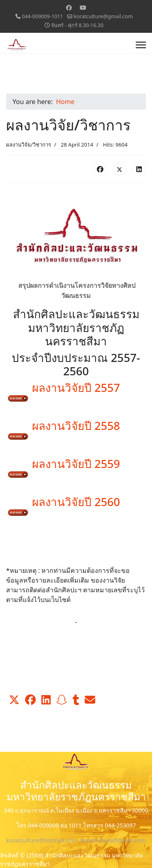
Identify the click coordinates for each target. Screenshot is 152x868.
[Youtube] (83, 7)
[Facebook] (69, 7)
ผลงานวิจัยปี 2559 (63, 467)
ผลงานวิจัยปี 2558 (63, 429)
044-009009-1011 (43, 16)
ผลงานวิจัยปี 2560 (63, 505)
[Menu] (141, 45)
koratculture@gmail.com (103, 16)
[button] (14, 700)
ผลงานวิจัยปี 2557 (63, 391)
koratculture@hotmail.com (42, 840)
